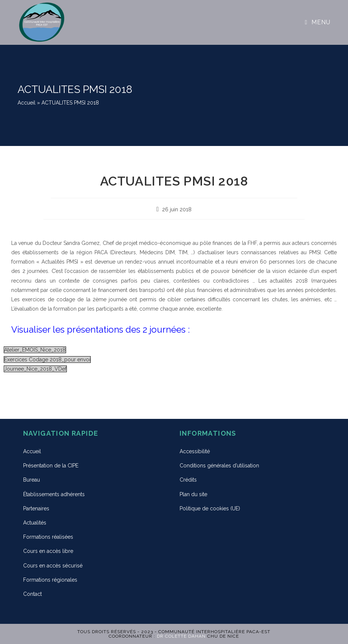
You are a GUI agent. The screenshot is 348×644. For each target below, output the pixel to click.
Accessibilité (195, 451)
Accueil (27, 103)
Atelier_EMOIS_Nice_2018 (35, 350)
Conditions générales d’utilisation (219, 466)
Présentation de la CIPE (51, 466)
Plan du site (193, 494)
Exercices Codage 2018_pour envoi (47, 360)
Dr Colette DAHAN (181, 636)
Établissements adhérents (54, 494)
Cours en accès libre (48, 551)
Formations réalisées (48, 537)
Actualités (35, 523)
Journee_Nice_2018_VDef (35, 369)
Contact (32, 594)
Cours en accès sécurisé (53, 566)
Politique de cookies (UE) (210, 508)
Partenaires (36, 508)
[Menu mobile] (318, 22)
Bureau (32, 480)
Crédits (188, 480)
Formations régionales (50, 580)
